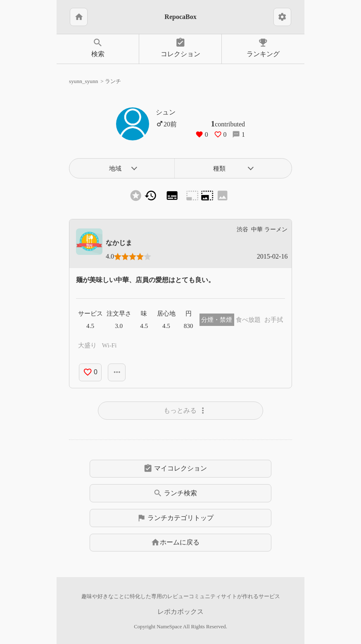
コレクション (180, 47)
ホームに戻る (175, 542)
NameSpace (169, 627)
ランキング (263, 47)
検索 (98, 47)
